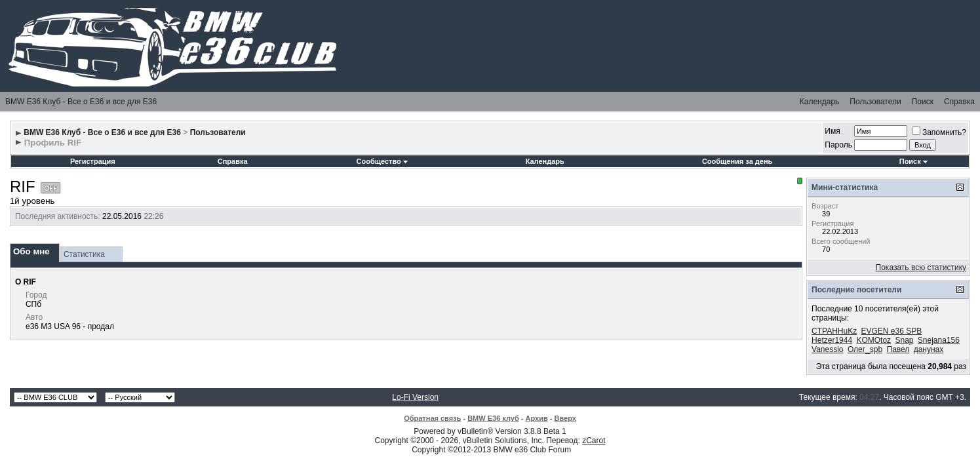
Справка (959, 102)
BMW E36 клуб (493, 418)
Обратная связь (432, 418)
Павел (898, 349)
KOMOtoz (873, 340)
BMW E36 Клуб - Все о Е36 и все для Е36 (81, 102)
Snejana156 (939, 340)
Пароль (838, 145)
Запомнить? (939, 132)
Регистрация (93, 161)
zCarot (594, 441)
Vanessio (827, 349)
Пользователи (875, 102)
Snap (904, 340)
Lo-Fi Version (415, 397)
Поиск (923, 102)
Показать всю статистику (921, 267)
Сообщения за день (737, 161)
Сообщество (382, 161)
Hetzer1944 (832, 340)
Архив (537, 418)
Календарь (820, 102)
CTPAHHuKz (834, 331)
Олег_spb (865, 349)
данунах (929, 349)
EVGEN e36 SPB (892, 331)
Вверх (565, 418)
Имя (832, 131)
